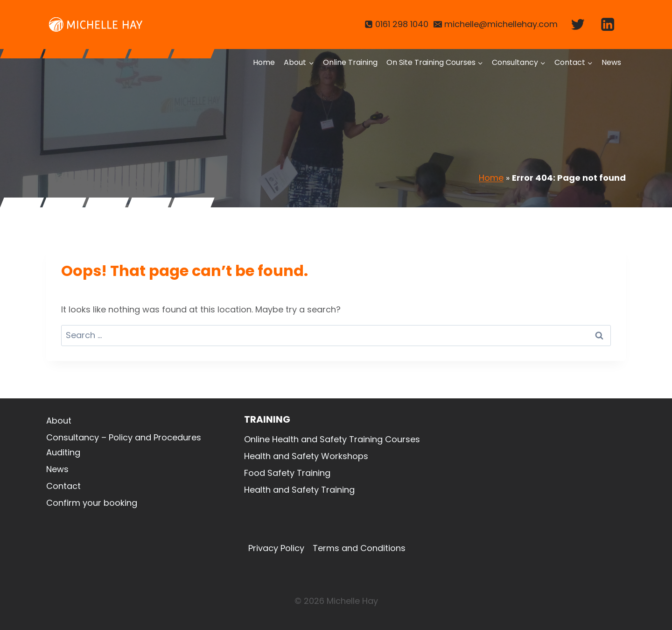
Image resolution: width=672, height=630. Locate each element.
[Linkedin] (608, 25)
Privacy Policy (276, 548)
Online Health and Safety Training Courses (332, 439)
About (59, 421)
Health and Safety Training (299, 490)
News (611, 62)
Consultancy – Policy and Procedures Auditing (124, 445)
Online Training (350, 62)
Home (264, 62)
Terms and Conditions (359, 548)
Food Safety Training (287, 473)
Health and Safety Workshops (306, 456)
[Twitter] (577, 25)
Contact (63, 486)
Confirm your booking (92, 503)
